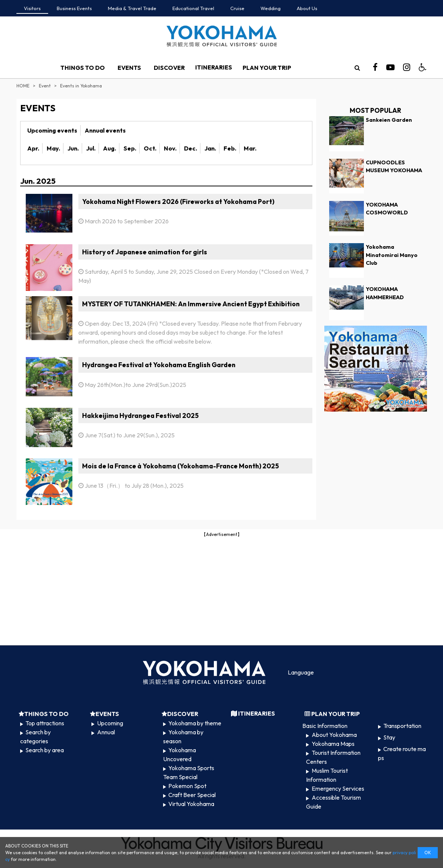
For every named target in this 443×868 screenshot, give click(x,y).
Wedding (271, 8)
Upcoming (110, 723)
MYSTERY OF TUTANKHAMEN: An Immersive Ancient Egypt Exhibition (191, 304)
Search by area (45, 750)
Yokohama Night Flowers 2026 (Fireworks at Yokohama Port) (178, 201)
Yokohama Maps (333, 744)
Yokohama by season (183, 737)
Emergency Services (338, 788)
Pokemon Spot (187, 786)
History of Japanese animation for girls (145, 252)
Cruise (237, 8)
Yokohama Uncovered (180, 754)
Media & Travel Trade (132, 8)
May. (53, 148)
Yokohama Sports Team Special (189, 772)
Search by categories (35, 737)
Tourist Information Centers (333, 757)
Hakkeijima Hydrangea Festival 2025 (140, 416)
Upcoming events (52, 130)
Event (45, 86)
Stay (389, 737)
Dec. (191, 148)
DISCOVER (169, 68)
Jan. (210, 148)
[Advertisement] (222, 590)
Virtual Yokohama (191, 804)
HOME (23, 86)
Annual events (105, 130)
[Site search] (357, 68)
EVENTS (129, 68)
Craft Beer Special (192, 795)
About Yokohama (334, 735)
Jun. (73, 148)
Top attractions (45, 723)
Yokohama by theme (195, 723)
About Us (307, 8)
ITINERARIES (214, 67)
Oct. (150, 148)
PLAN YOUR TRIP (267, 68)
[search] (357, 68)
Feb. (230, 148)
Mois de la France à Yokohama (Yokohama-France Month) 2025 (180, 466)
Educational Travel (193, 8)
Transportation (402, 726)
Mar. (250, 148)
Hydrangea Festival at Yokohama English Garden (159, 365)
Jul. (91, 148)
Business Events (74, 8)
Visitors (32, 8)
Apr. (33, 148)
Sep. (130, 148)
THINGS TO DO (83, 68)
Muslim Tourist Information (327, 775)
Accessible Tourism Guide (333, 802)
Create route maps (402, 753)
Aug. (110, 148)
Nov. (170, 148)
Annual (106, 732)
